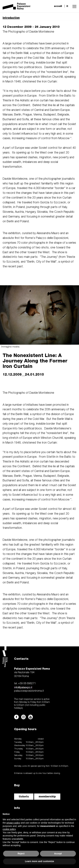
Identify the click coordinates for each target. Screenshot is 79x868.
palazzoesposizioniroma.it (29, 691)
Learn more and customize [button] (39, 861)
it (67, 6)
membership (47, 797)
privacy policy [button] (13, 823)
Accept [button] (58, 854)
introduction (11, 18)
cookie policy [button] (9, 829)
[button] (74, 6)
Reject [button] (21, 854)
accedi (58, 6)
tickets (24, 797)
